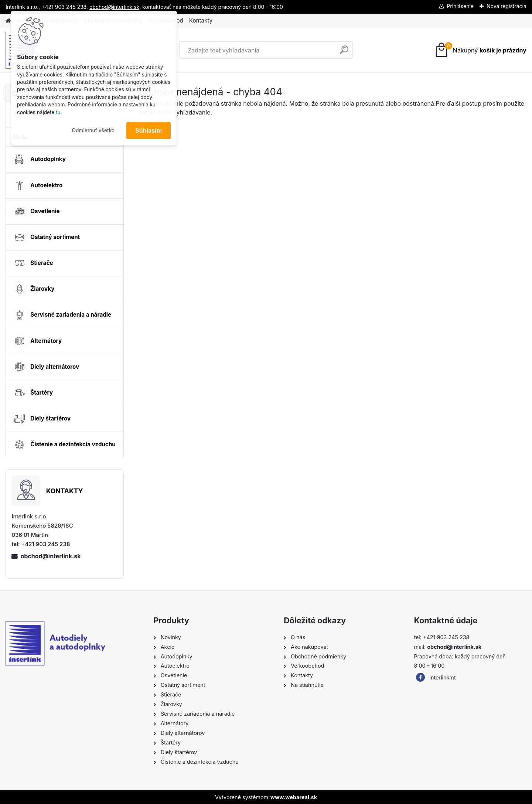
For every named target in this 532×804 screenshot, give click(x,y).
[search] (344, 53)
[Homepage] (8, 21)
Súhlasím (149, 130)
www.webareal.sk (294, 797)
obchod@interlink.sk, (115, 7)
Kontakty (201, 21)
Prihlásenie (460, 6)
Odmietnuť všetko (93, 130)
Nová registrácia (507, 6)
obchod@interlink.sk (50, 556)
